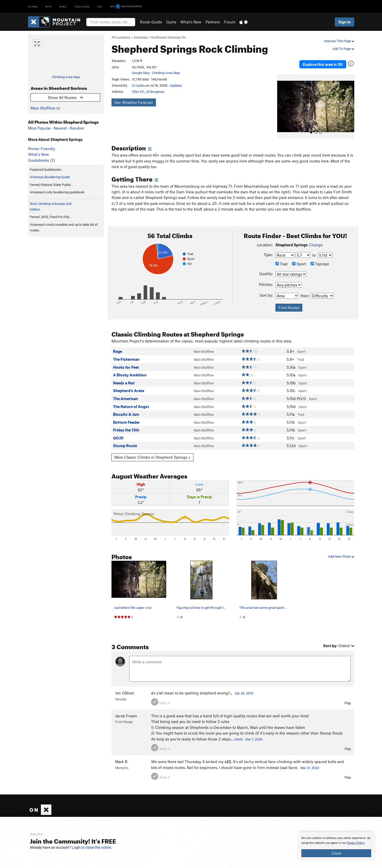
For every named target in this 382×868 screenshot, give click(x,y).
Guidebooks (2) (41, 160)
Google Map (141, 73)
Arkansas (141, 37)
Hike (63, 6)
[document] (336, 846)
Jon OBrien (125, 687)
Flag (348, 697)
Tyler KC (138, 92)
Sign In (344, 22)
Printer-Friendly (41, 149)
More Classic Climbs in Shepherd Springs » (152, 451)
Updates (176, 85)
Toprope (320, 258)
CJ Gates (138, 85)
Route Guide (151, 22)
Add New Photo (341, 550)
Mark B (121, 756)
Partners (213, 22)
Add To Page (343, 49)
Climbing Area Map (66, 77)
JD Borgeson (155, 92)
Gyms (171, 22)
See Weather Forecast (134, 102)
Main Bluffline (43, 108)
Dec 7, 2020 (254, 733)
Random (77, 128)
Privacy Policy (356, 843)
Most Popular (39, 128)
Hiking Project (297, 816)
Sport (299, 258)
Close (336, 853)
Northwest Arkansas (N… (170, 37)
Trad (281, 258)
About (147, 816)
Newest (60, 128)
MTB (49, 6)
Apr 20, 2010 (244, 687)
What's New (191, 22)
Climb (33, 6)
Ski (100, 6)
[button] (282, 101)
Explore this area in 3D (330, 61)
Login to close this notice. (92, 847)
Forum (230, 22)
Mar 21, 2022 (310, 762)
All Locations (121, 37)
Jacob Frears (126, 710)
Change (316, 239)
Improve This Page (339, 41)
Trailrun (82, 6)
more (239, 733)
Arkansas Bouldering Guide (50, 177)
